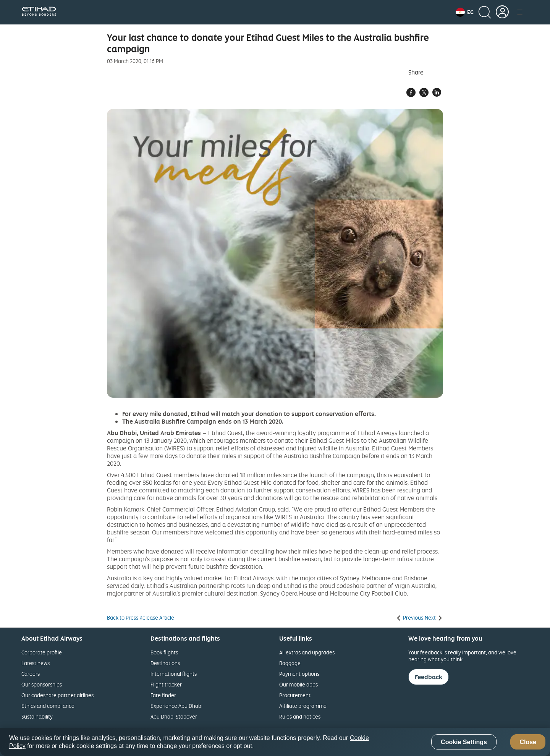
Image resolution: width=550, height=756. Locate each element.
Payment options (299, 674)
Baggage (290, 663)
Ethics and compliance (48, 706)
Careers (31, 674)
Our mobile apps (298, 684)
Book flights (164, 652)
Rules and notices (300, 716)
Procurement (295, 695)
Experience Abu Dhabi (176, 706)
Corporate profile (42, 652)
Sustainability (37, 716)
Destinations (165, 663)
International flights (174, 674)
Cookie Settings (464, 742)
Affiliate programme (303, 706)
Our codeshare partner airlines (57, 695)
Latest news (36, 663)
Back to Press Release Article (141, 618)
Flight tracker (166, 684)
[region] (275, 742)
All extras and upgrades (307, 652)
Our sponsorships (42, 684)
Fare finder (163, 695)
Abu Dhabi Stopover (174, 716)
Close (528, 742)
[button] (465, 12)
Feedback (429, 677)
